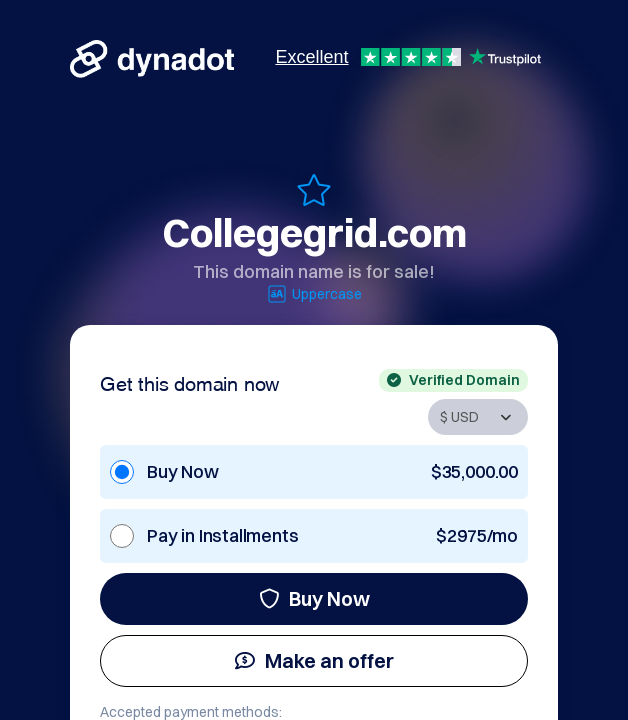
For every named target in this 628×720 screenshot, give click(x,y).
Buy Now (314, 598)
